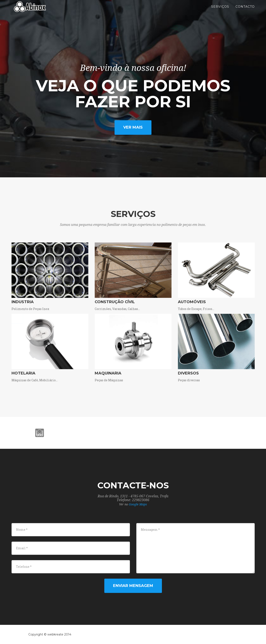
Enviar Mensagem (133, 586)
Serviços (220, 11)
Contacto (245, 11)
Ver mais (133, 127)
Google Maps (138, 504)
